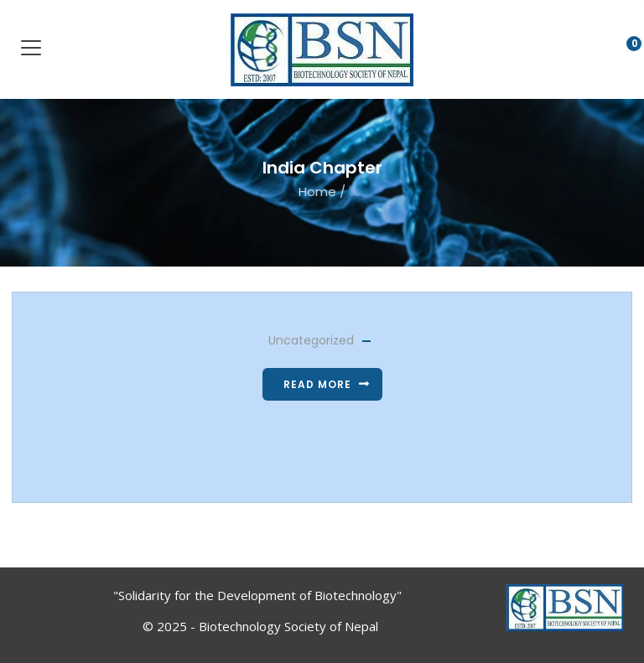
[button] (621, 52)
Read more (317, 384)
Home (317, 192)
